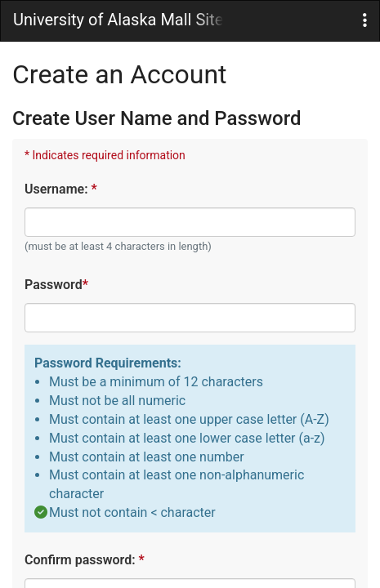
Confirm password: (84, 560)
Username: (60, 189)
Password (56, 285)
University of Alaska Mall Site (118, 20)
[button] (365, 21)
